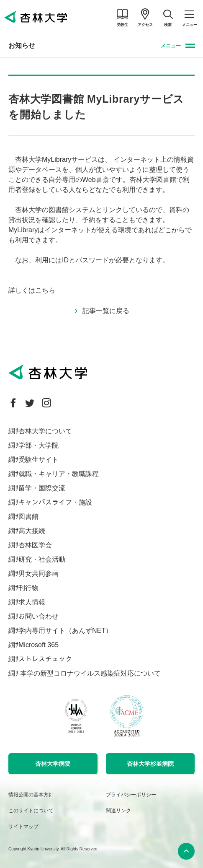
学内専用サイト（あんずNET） (65, 631)
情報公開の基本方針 (31, 795)
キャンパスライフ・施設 (55, 502)
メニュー (171, 46)
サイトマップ (23, 827)
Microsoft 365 (39, 645)
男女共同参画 (39, 574)
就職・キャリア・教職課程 (59, 474)
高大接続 (32, 531)
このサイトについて (31, 811)
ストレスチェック (45, 659)
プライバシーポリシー (131, 795)
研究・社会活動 (42, 559)
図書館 (28, 517)
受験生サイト (39, 460)
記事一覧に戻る (106, 311)
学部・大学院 (39, 445)
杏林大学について (45, 431)
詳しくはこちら (32, 290)
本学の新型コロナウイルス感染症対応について (90, 673)
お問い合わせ (39, 616)
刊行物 (28, 588)
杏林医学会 (35, 545)
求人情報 (32, 602)
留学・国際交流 (42, 488)
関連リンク (118, 811)
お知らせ (22, 45)
